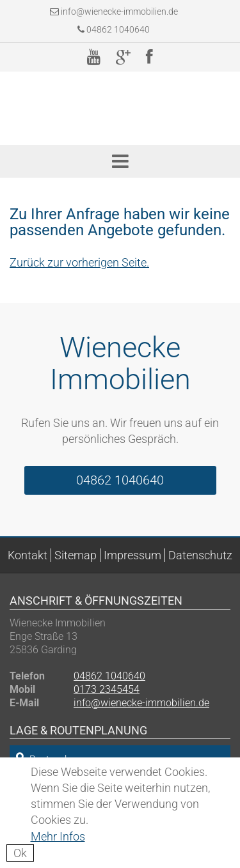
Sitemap (76, 555)
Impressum (132, 555)
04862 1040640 (114, 29)
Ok (20, 853)
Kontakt (28, 555)
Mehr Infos (58, 836)
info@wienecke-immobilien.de (119, 12)
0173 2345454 (107, 689)
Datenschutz (200, 555)
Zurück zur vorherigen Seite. (79, 262)
